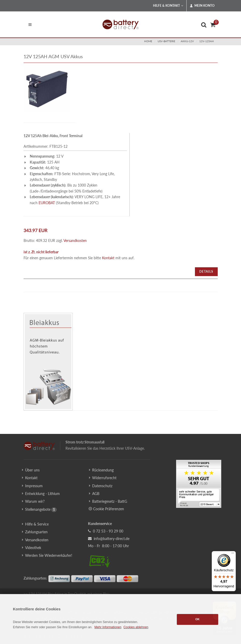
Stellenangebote (38, 509)
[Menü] (233, 554)
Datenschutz (102, 486)
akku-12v (187, 41)
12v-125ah (207, 41)
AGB (96, 494)
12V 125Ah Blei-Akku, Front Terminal (53, 136)
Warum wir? (35, 501)
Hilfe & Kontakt (168, 6)
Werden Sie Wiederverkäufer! (49, 555)
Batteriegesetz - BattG (110, 501)
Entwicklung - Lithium (42, 494)
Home (148, 41)
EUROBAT (47, 203)
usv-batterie (166, 41)
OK (198, 619)
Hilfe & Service (37, 524)
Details (206, 272)
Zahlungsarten (36, 532)
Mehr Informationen (108, 627)
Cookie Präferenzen (106, 509)
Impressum (34, 486)
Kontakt (108, 258)
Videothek (33, 548)
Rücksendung (103, 470)
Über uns (32, 470)
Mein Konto (202, 6)
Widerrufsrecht (104, 478)
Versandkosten (75, 240)
